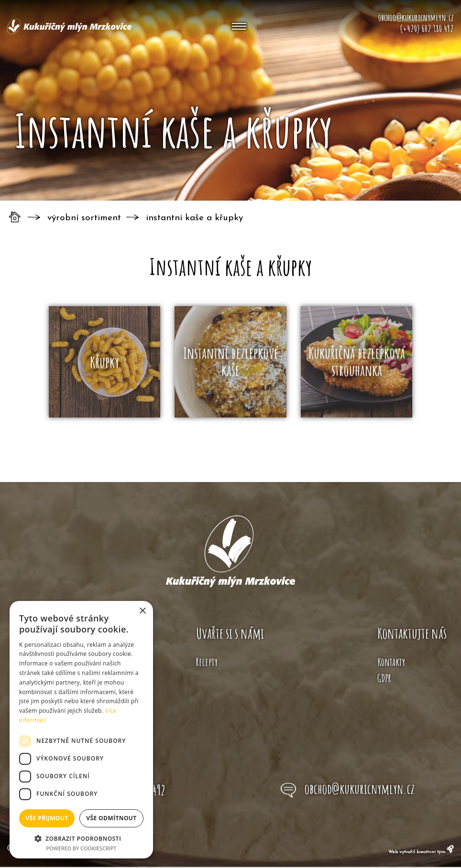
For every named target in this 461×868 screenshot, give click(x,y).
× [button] (142, 611)
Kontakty (391, 662)
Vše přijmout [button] (47, 818)
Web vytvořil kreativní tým (421, 852)
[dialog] (81, 730)
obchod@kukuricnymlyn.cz (360, 789)
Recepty (207, 662)
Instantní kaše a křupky (194, 218)
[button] (81, 838)
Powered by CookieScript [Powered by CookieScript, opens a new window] (82, 848)
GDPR (384, 678)
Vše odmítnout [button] (111, 818)
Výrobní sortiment (84, 218)
